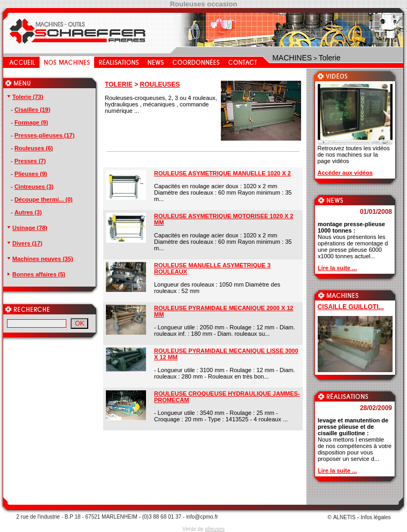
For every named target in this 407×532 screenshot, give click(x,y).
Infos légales (375, 517)
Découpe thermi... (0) (44, 199)
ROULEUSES (160, 84)
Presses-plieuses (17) (45, 135)
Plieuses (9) (31, 174)
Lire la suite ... (337, 268)
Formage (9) (31, 122)
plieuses (215, 529)
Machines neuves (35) (40, 259)
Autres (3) (28, 212)
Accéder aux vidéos (345, 173)
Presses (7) (30, 161)
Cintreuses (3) (34, 187)
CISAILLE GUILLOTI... (351, 307)
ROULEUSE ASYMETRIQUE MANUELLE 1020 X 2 (222, 173)
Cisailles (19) (32, 110)
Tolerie (330, 58)
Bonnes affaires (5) (36, 274)
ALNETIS (344, 517)
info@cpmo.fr (202, 517)
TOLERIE (119, 84)
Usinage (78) (26, 228)
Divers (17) (24, 243)
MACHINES (292, 58)
